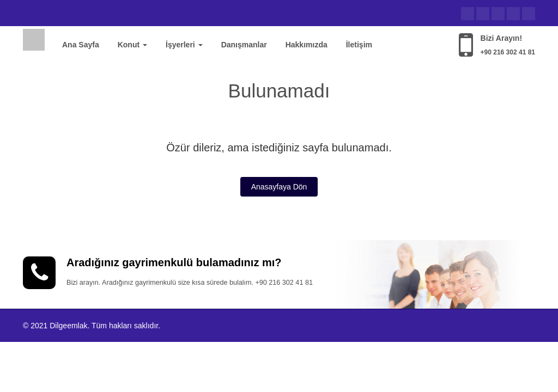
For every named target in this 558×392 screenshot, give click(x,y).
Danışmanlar (244, 45)
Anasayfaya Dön (279, 187)
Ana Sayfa (81, 45)
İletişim (359, 45)
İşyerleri (184, 45)
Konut (132, 45)
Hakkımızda (307, 45)
